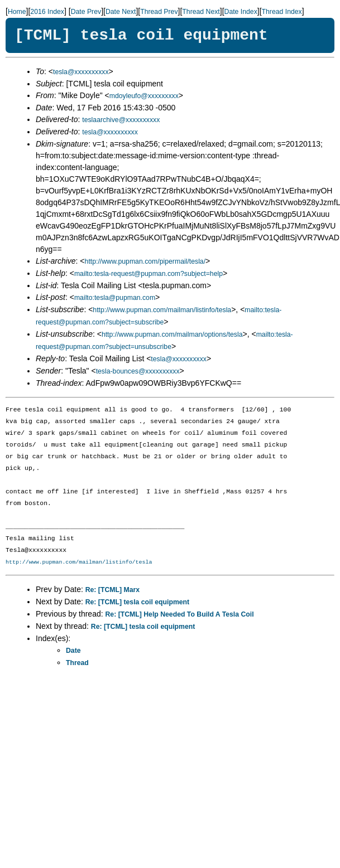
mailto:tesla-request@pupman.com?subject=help (149, 274)
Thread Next (201, 12)
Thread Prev (159, 12)
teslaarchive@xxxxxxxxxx (121, 120)
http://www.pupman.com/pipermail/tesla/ (145, 261)
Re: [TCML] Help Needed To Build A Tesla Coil (180, 614)
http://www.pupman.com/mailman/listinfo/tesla (162, 310)
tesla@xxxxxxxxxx (81, 72)
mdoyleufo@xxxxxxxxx (144, 96)
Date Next (121, 12)
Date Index (241, 12)
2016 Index (47, 12)
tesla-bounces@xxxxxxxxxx (138, 371)
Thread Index (282, 12)
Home (17, 12)
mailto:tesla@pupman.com (115, 298)
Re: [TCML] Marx (112, 590)
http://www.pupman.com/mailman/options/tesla (172, 334)
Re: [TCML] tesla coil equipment (137, 602)
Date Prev (86, 12)
